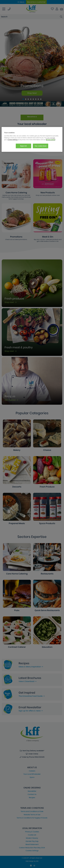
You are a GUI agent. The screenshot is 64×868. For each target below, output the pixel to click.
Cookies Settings (13, 140)
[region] (32, 139)
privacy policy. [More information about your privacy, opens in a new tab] (51, 140)
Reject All (23, 146)
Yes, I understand (41, 146)
